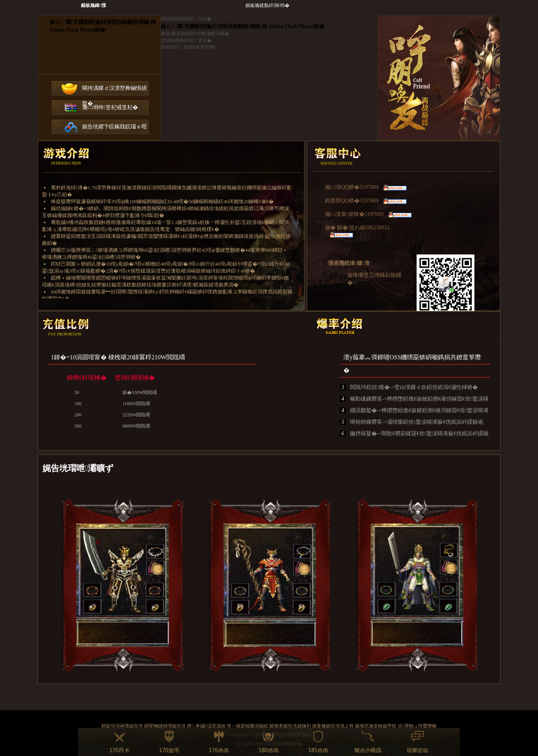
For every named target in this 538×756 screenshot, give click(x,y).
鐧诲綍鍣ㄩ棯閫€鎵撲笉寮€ (188, 47)
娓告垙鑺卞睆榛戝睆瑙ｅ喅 (114, 127)
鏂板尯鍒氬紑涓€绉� (267, 5)
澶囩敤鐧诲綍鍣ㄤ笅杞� (186, 19)
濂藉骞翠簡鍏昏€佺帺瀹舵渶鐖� (195, 34)
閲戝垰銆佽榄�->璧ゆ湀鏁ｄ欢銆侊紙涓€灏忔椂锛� (409, 387)
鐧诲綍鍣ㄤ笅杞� (99, 45)
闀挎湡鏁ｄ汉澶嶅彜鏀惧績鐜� (114, 91)
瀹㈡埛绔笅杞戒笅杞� (110, 107)
